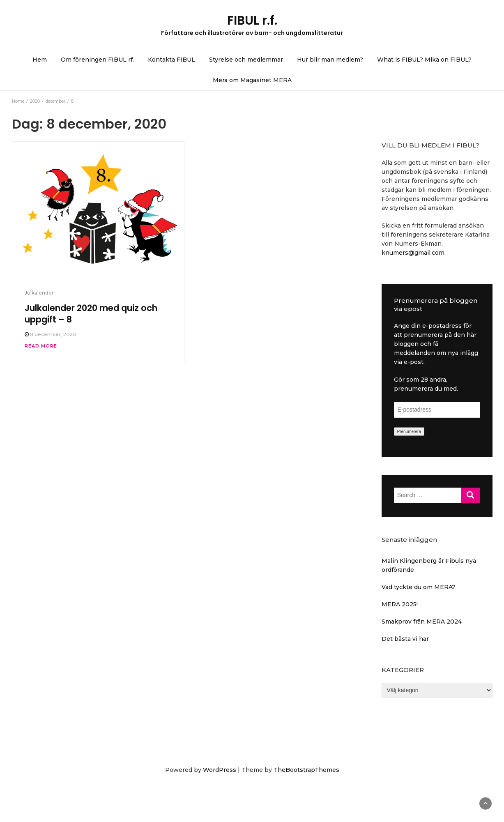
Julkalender (39, 293)
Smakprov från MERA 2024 (422, 622)
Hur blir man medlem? (330, 60)
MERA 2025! (400, 604)
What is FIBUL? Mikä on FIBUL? (424, 60)
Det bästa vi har (405, 639)
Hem (40, 60)
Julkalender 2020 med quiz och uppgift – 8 (91, 314)
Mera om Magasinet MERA (252, 80)
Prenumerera (409, 432)
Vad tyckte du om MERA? (419, 587)
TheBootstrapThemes (306, 770)
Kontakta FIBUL (171, 60)
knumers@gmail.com (413, 253)
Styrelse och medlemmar (246, 60)
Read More (41, 346)
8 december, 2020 (53, 334)
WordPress (220, 770)
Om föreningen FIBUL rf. (97, 60)
